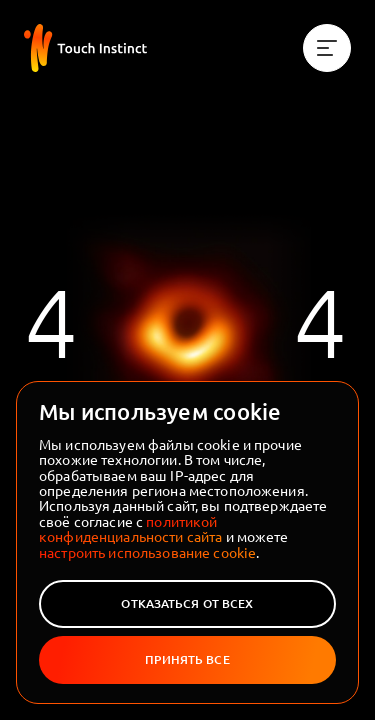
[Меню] (327, 48)
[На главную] (85, 48)
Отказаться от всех (187, 603)
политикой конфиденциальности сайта (130, 528)
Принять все (187, 659)
